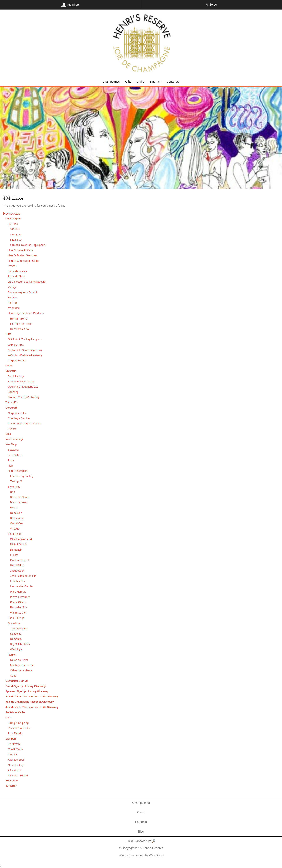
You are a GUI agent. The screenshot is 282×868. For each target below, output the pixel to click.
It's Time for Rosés (21, 324)
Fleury (14, 555)
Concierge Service (19, 418)
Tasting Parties (19, 628)
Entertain (155, 82)
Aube (13, 676)
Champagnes (111, 82)
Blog (8, 434)
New (10, 466)
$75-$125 (16, 235)
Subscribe (11, 781)
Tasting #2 (16, 481)
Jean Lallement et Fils (23, 576)
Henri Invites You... (21, 329)
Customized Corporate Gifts (24, 423)
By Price (13, 224)
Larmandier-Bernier (22, 586)
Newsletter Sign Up (17, 681)
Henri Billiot (17, 565)
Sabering (13, 392)
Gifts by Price (16, 345)
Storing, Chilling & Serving (23, 397)
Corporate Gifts (17, 360)
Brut (13, 492)
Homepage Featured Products (26, 313)
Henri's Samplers (18, 471)
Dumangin (16, 550)
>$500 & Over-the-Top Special (28, 245)
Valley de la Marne (21, 670)
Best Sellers (15, 455)
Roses (14, 508)
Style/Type (14, 487)
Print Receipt (15, 733)
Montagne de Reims (22, 665)
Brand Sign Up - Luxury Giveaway (26, 686)
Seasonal (13, 450)
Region (12, 655)
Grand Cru (17, 523)
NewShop (11, 444)
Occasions (14, 623)
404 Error (11, 786)
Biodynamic (17, 518)
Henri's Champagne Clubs (23, 261)
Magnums (14, 308)
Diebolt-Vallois (19, 544)
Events (12, 429)
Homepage (12, 213)
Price (11, 460)
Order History (16, 765)
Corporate (173, 82)
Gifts (128, 82)
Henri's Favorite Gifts (20, 250)
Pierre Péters (18, 602)
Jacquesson (17, 571)
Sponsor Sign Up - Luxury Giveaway (27, 691)
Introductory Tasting (22, 476)
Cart (8, 718)
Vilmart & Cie (18, 613)
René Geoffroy (19, 607)
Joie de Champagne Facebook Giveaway (30, 702)
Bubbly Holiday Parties (21, 382)
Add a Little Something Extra (25, 350)
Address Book (16, 760)
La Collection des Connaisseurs (27, 282)
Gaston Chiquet (20, 560)
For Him (13, 298)
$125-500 (16, 240)
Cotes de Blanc (19, 660)
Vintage (12, 287)
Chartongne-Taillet (21, 539)
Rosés (11, 266)
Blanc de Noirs (16, 276)
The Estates (15, 534)
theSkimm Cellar (15, 712)
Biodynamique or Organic (23, 292)
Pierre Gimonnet (20, 597)
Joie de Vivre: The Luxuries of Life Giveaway (32, 697)
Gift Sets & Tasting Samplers (25, 339)
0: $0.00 (212, 5)
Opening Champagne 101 (23, 387)
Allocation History (18, 776)
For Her (12, 303)
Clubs (140, 82)
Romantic (16, 639)
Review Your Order (19, 728)
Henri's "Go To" (19, 319)
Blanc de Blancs (17, 271)
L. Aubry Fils (18, 581)
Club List (13, 754)
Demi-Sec (16, 513)
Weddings (16, 649)
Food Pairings (16, 376)
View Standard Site (141, 841)
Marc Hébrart (18, 592)
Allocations (14, 770)
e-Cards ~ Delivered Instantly (25, 355)
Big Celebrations (20, 644)
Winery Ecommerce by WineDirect (141, 855)
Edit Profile (14, 744)
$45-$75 (15, 229)
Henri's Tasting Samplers (22, 255)
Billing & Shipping (18, 723)
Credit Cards (15, 749)
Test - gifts (12, 403)
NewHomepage (14, 439)
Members (11, 739)
